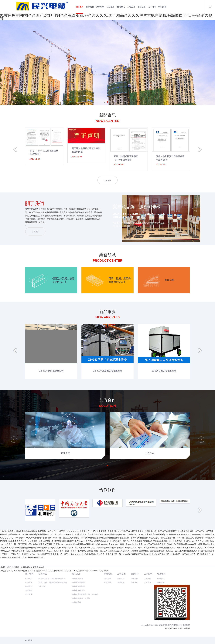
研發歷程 (29, 550)
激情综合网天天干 (116, 616)
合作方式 (134, 546)
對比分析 (42, 550)
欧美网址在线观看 (97, 639)
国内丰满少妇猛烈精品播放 (97, 626)
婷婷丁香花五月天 (102, 636)
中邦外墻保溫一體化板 (81, 562)
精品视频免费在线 (83, 632)
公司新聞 (108, 542)
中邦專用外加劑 (78, 550)
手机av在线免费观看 (139, 623)
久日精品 (70, 626)
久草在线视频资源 (96, 619)
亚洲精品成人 (81, 619)
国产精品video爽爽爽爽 (64, 619)
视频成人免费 (149, 626)
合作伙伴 (121, 542)
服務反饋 (161, 546)
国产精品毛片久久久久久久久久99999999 (183, 619)
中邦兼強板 (77, 566)
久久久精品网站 (111, 619)
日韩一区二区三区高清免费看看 (190, 623)
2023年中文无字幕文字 (15, 636)
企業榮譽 (29, 554)
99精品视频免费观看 (115, 632)
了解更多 (107, 180)
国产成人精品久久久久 (134, 616)
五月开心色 (59, 629)
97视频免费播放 (204, 639)
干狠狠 (44, 623)
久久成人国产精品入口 (160, 639)
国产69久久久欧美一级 (53, 639)
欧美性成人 (154, 623)
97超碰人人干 (55, 632)
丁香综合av (144, 639)
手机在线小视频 (87, 623)
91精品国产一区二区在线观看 (183, 639)
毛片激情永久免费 (86, 636)
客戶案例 (121, 546)
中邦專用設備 (77, 542)
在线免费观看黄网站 (167, 632)
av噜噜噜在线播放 (139, 636)
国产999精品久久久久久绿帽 (76, 639)
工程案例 (131, 7)
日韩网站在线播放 (207, 629)
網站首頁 (80, 7)
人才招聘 (152, 7)
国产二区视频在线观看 (148, 632)
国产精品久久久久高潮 (133, 626)
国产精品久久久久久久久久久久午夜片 (75, 616)
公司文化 (29, 546)
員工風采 (29, 558)
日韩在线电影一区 (168, 623)
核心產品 (111, 7)
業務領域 (100, 7)
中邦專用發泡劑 (78, 546)
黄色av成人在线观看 (134, 629)
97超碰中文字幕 (100, 616)
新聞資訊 (121, 7)
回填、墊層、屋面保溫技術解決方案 (53, 546)
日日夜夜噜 (33, 626)
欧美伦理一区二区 (45, 636)
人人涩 (201, 632)
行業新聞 (108, 546)
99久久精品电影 (33, 623)
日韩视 (170, 629)
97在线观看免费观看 (156, 636)
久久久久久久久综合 (18, 626)
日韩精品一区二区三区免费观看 (23, 619)
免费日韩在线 (45, 626)
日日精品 (173, 616)
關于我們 (90, 7)
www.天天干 (20, 623)
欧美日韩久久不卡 (192, 636)
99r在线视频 (69, 629)
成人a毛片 (179, 636)
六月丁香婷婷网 (98, 632)
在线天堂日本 (42, 632)
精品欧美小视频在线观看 (27, 616)
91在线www (80, 626)
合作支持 (134, 542)
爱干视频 (31, 632)
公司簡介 (29, 542)
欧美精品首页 (131, 632)
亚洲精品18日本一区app (32, 639)
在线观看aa (80, 629)
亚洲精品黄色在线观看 (155, 619)
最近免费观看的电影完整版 (118, 623)
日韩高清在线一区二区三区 (157, 616)
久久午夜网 (59, 636)
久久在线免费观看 (130, 639)
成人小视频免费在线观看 (33, 642)
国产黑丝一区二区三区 (48, 616)
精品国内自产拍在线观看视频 (14, 632)
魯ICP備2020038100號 (173, 592)
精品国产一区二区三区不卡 (16, 629)
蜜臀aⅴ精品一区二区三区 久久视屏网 (64, 623)
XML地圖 (186, 592)
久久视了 (170, 636)
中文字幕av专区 (14, 639)
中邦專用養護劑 (78, 554)
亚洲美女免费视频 (175, 626)
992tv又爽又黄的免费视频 (155, 629)
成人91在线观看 (58, 626)
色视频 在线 (31, 636)
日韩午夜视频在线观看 (187, 632)
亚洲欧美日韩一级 (114, 639)
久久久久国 (161, 626)
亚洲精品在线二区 (45, 619)
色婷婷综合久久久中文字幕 (113, 629)
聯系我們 (162, 7)
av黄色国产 (193, 629)
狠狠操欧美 (100, 623)
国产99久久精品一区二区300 (132, 619)
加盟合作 (142, 7)
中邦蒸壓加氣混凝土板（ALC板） (85, 558)
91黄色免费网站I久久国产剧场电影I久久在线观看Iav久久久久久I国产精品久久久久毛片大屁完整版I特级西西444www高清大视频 (106, 17)
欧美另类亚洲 (68, 632)
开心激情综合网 (180, 629)
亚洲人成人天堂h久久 (120, 636)
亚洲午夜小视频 (93, 629)
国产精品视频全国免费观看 (41, 629)
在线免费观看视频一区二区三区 (192, 616)
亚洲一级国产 (71, 636)
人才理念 (148, 546)
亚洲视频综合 (116, 626)
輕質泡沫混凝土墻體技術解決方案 (52, 542)
